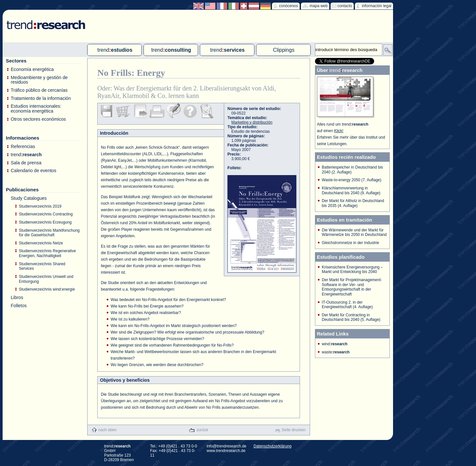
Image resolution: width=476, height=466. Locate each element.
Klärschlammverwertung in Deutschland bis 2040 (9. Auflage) (351, 191)
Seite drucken (294, 430)
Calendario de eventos (34, 171)
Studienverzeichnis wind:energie (47, 289)
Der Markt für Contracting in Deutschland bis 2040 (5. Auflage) (351, 317)
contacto (345, 6)
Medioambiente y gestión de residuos (39, 80)
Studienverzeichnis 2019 (40, 206)
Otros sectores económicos (38, 119)
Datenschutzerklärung (272, 446)
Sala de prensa (26, 163)
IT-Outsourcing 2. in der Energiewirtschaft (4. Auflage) (347, 305)
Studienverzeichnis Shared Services (42, 266)
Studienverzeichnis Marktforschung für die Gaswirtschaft (49, 233)
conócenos (288, 6)
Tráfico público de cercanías (39, 90)
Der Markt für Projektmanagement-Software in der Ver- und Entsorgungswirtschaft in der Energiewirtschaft (352, 287)
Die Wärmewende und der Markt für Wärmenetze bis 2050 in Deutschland (354, 233)
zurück (202, 430)
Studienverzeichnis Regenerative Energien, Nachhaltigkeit (47, 253)
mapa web (319, 6)
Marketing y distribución (252, 122)
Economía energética (32, 69)
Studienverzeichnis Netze (41, 243)
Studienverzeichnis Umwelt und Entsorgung (46, 279)
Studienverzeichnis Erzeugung (45, 222)
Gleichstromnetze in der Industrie (350, 243)
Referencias (23, 147)
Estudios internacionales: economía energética (36, 109)
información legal (377, 6)
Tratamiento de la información (41, 98)
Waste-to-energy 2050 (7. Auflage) (352, 180)
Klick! (339, 131)
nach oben (107, 430)
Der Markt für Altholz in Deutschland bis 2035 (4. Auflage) (353, 203)
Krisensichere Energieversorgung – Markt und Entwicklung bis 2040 (352, 270)
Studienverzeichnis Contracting (46, 214)
